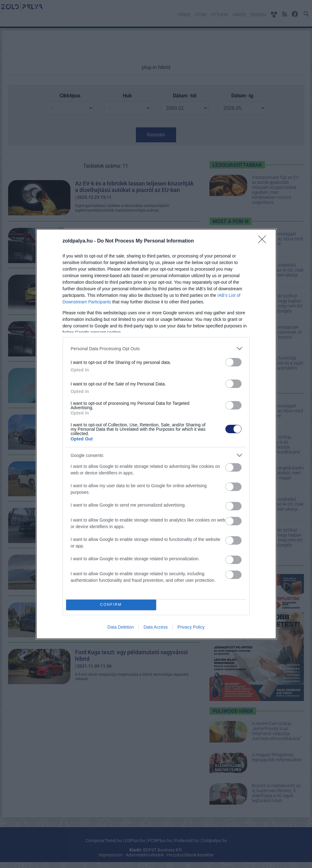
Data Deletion (121, 627)
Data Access (156, 627)
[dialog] (156, 434)
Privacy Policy (191, 627)
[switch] (233, 362)
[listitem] (156, 348)
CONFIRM (111, 605)
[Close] (264, 241)
